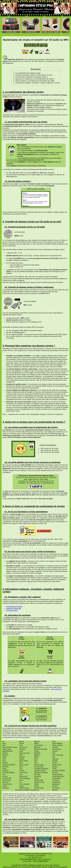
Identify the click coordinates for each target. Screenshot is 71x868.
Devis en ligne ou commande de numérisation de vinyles (35, 81)
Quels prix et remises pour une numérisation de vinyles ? (35, 79)
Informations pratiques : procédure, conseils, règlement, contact (37, 83)
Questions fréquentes (14, 609)
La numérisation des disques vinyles (28, 73)
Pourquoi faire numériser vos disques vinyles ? (32, 77)
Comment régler (44, 45)
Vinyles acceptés (28, 45)
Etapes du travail (36, 45)
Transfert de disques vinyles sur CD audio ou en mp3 (34, 75)
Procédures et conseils (14, 607)
